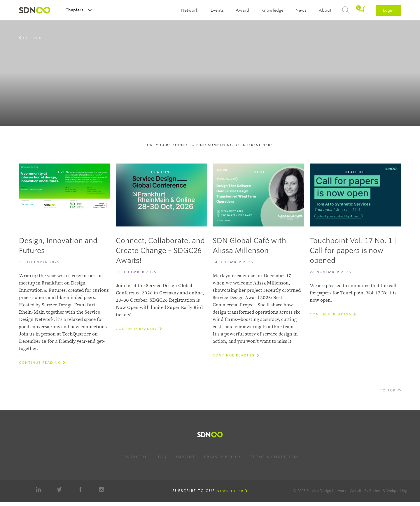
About (325, 10)
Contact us (135, 457)
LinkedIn (38, 489)
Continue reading (40, 363)
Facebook (80, 489)
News (301, 10)
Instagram (101, 489)
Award (242, 10)
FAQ (162, 457)
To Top (388, 390)
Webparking (397, 491)
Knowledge (272, 10)
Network (190, 10)
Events (217, 10)
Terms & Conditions (275, 457)
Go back (32, 38)
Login (388, 10)
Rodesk (376, 491)
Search (346, 10)
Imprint (185, 457)
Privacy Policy (223, 457)
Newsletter (230, 491)
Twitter (60, 489)
